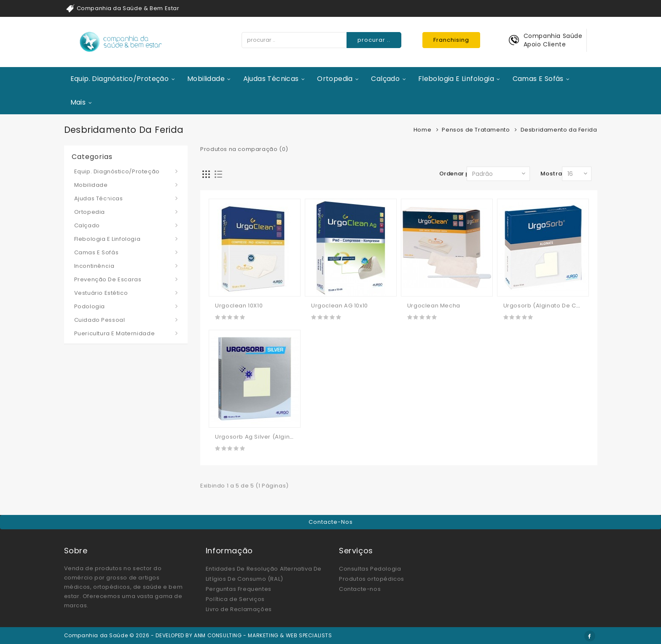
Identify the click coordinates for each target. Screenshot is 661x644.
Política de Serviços (235, 599)
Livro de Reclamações (239, 609)
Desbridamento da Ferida (559, 130)
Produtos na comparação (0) (244, 149)
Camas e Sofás (538, 79)
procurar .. (374, 40)
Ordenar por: (458, 174)
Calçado (385, 79)
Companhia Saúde (553, 36)
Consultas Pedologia (370, 569)
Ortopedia (335, 79)
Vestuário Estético (101, 293)
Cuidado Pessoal (100, 320)
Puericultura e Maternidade (115, 333)
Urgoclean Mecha (434, 306)
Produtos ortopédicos (372, 579)
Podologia (90, 306)
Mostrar (552, 174)
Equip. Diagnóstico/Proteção (120, 79)
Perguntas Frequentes (239, 589)
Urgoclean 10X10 (239, 306)
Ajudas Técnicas (271, 79)
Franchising (451, 40)
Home (422, 130)
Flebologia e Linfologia (456, 79)
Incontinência (94, 266)
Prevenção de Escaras (108, 279)
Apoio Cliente (545, 44)
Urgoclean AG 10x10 (340, 306)
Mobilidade (206, 79)
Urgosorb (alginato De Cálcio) (548, 306)
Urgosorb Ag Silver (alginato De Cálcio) (274, 437)
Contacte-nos (331, 522)
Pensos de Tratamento (476, 130)
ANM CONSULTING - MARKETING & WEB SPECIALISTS (263, 635)
